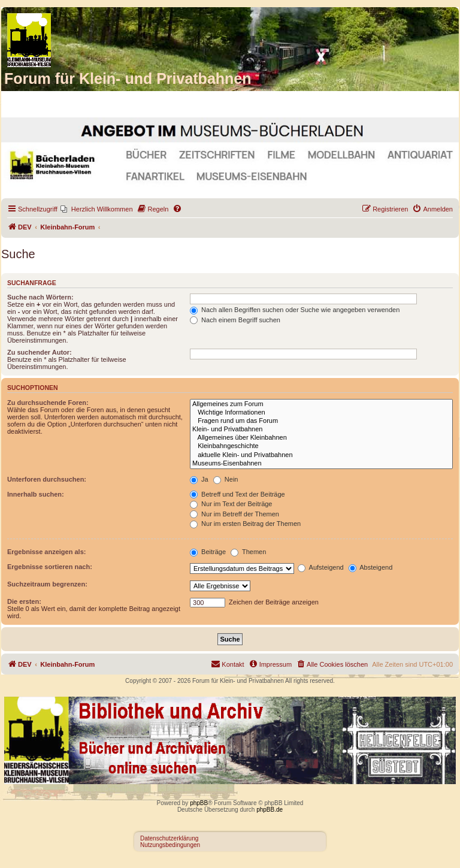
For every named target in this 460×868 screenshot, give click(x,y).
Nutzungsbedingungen (170, 845)
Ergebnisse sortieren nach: (50, 567)
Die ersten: (24, 601)
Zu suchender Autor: (40, 352)
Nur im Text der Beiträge (231, 504)
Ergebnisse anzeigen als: (46, 552)
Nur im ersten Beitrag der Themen (245, 524)
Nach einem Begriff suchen (235, 320)
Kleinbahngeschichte (321, 446)
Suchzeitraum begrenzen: (47, 584)
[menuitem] (97, 209)
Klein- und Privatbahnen (321, 430)
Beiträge (208, 552)
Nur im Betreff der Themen (234, 514)
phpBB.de (270, 810)
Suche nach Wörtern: (40, 297)
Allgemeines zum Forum (321, 404)
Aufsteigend (321, 567)
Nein (226, 479)
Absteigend (371, 567)
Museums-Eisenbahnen (321, 464)
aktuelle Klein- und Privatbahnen (321, 455)
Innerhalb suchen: (36, 494)
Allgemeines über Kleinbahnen (321, 438)
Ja (199, 479)
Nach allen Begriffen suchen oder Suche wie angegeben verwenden (295, 310)
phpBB (199, 803)
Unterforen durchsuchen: (47, 479)
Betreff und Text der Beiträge (237, 494)
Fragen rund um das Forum (321, 421)
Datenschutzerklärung (169, 838)
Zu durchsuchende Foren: (48, 403)
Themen (248, 552)
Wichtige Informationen (321, 413)
